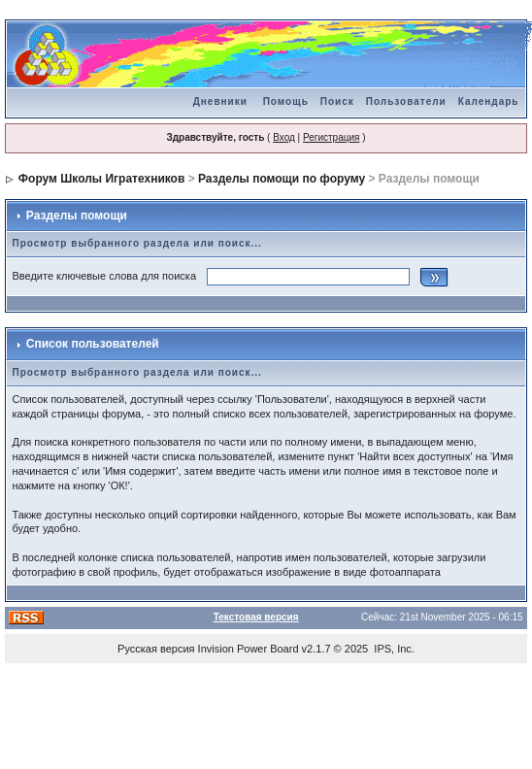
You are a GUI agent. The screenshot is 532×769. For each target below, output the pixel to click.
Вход (284, 137)
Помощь (286, 101)
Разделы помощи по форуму (282, 179)
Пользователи (406, 101)
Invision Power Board (249, 649)
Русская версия (156, 649)
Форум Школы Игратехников (102, 179)
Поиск (337, 101)
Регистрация (331, 137)
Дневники (220, 101)
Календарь (489, 101)
